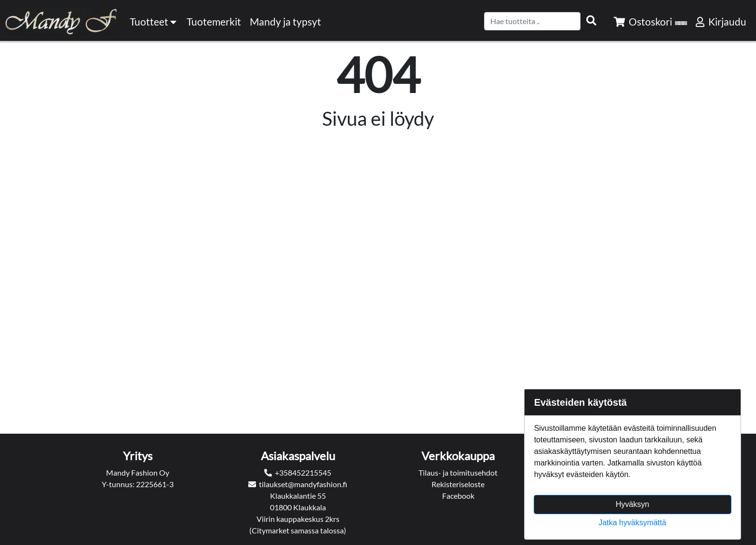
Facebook (458, 496)
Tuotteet (154, 21)
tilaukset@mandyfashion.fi (303, 484)
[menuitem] (214, 21)
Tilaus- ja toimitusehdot (458, 472)
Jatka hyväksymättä (632, 523)
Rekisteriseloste (458, 484)
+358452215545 (303, 472)
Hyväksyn (632, 504)
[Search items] (591, 21)
